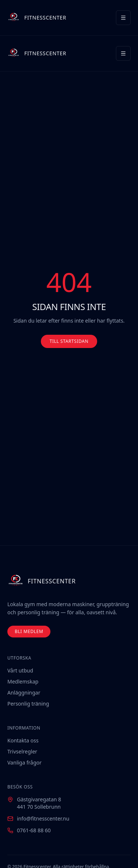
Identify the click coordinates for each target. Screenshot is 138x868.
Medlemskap (23, 681)
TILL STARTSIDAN (69, 341)
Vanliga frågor (24, 762)
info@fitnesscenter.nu (43, 818)
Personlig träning (28, 704)
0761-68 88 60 (34, 830)
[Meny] (123, 18)
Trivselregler (22, 751)
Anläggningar (24, 693)
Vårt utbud (20, 670)
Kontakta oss (23, 740)
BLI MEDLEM (29, 631)
